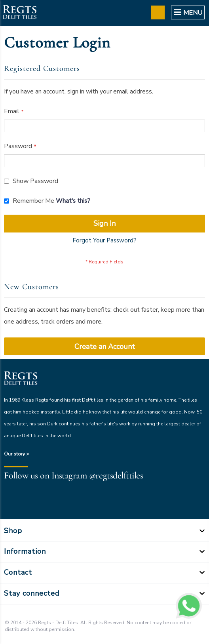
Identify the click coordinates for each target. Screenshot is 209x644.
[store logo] (19, 13)
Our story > (17, 454)
